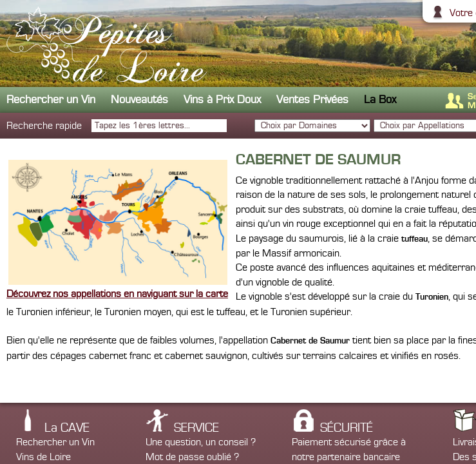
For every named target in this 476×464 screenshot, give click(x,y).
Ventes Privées (312, 100)
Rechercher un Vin (51, 100)
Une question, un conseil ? (201, 442)
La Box (380, 100)
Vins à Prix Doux (222, 100)
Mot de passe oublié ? (192, 457)
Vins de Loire (43, 457)
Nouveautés (139, 100)
